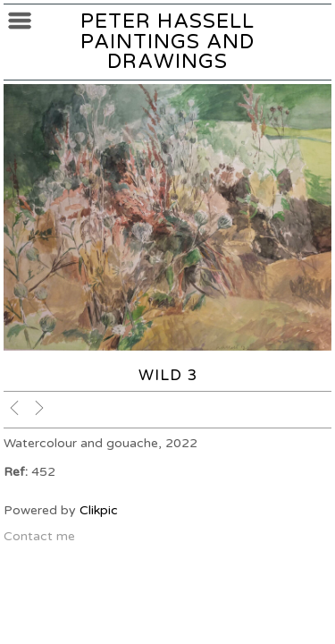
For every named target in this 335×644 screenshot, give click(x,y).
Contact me (39, 536)
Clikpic (99, 510)
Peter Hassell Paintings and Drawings (167, 41)
